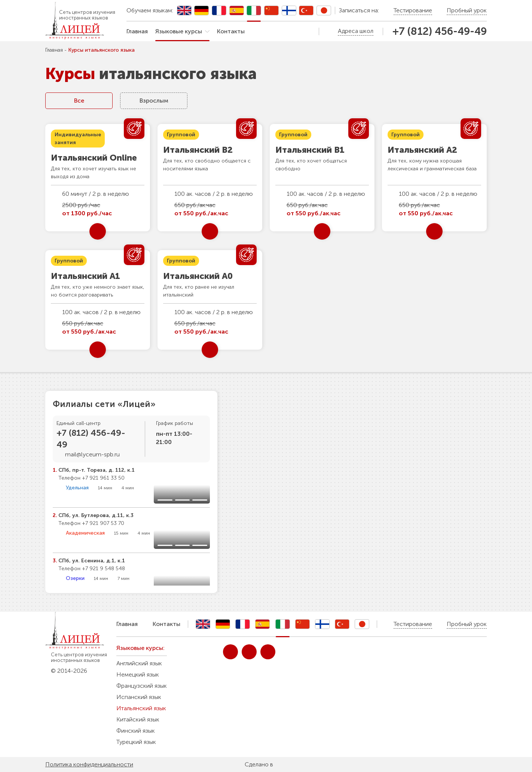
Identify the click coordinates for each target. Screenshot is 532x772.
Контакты (231, 31)
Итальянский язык (141, 708)
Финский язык (136, 731)
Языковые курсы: (140, 648)
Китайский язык (138, 719)
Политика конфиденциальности (89, 764)
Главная (137, 31)
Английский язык (139, 663)
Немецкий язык (138, 674)
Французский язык (142, 686)
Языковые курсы (179, 31)
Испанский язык (139, 697)
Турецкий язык (136, 742)
